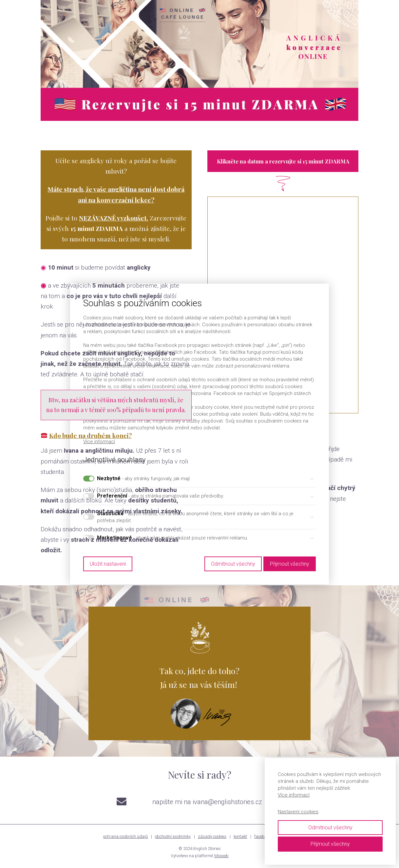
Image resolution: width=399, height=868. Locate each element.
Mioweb (221, 856)
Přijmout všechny (330, 844)
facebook (262, 836)
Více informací (294, 795)
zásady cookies (212, 836)
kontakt (240, 836)
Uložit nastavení (108, 564)
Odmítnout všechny (330, 828)
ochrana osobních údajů (125, 836)
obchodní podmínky (173, 836)
